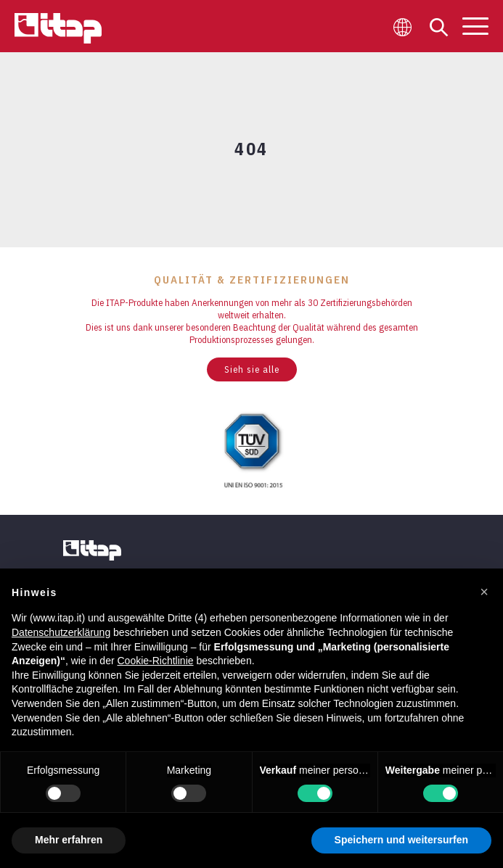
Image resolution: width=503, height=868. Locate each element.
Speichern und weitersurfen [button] (401, 840)
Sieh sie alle (252, 369)
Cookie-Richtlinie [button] (155, 661)
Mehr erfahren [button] (69, 840)
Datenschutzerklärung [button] (61, 632)
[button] (484, 592)
